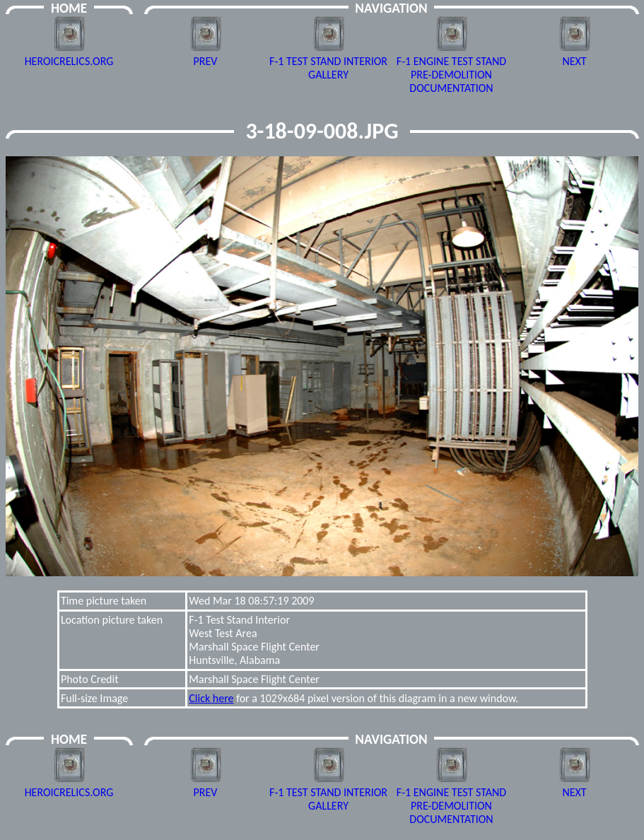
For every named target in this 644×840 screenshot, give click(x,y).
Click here (211, 698)
